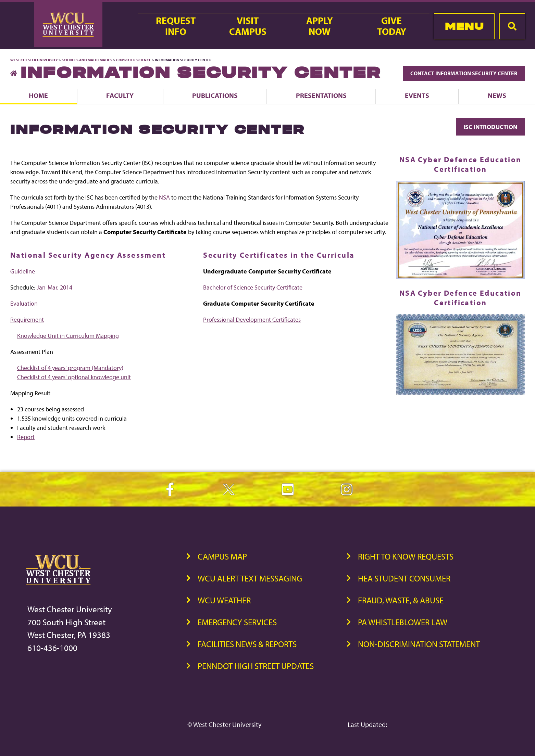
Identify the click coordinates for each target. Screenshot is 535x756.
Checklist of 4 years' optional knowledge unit (74, 377)
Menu (464, 26)
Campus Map (222, 556)
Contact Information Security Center (464, 73)
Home (38, 95)
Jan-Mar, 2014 (54, 287)
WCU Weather (224, 600)
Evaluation (24, 303)
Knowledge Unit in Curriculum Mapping (68, 336)
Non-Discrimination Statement (419, 644)
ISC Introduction (490, 127)
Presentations (321, 95)
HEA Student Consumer (404, 578)
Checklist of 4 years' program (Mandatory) (70, 368)
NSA (164, 197)
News (497, 95)
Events (417, 95)
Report (26, 437)
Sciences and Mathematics (87, 60)
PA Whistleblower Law (403, 622)
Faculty (120, 95)
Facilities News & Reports (247, 644)
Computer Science (134, 60)
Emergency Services (237, 622)
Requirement (27, 319)
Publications (215, 95)
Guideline (23, 271)
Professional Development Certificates (252, 319)
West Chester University (34, 60)
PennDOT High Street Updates (256, 666)
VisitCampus (248, 26)
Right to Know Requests (406, 556)
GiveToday (392, 26)
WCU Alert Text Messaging (250, 578)
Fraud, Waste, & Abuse (401, 600)
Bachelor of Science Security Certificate (253, 287)
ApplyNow (320, 26)
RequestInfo (176, 26)
